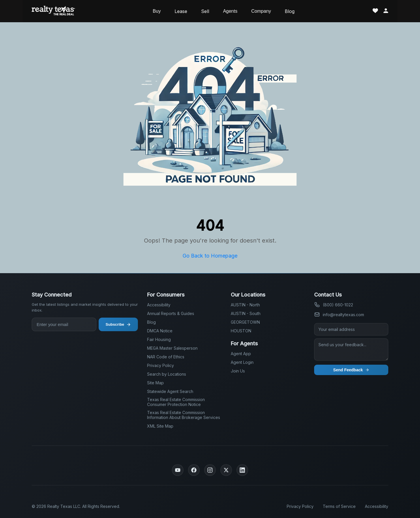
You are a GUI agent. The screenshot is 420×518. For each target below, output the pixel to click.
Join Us (238, 371)
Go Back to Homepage (210, 256)
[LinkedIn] (242, 470)
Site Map (155, 383)
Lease (181, 11)
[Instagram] (210, 470)
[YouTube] (178, 470)
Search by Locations (167, 374)
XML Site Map (160, 426)
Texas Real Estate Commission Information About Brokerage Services (184, 415)
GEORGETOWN (245, 322)
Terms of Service (339, 506)
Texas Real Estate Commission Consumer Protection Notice (176, 402)
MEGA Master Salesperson (172, 348)
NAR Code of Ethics (166, 357)
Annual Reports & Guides (171, 313)
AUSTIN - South (246, 313)
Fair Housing (159, 339)
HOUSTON (241, 331)
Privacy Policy (161, 365)
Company (261, 11)
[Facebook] (194, 470)
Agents (230, 11)
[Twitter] (226, 470)
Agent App (241, 354)
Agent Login (242, 362)
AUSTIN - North (245, 305)
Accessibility (159, 305)
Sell (205, 11)
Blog (290, 11)
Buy (157, 11)
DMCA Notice (160, 331)
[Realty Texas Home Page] (53, 11)
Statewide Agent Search (170, 391)
